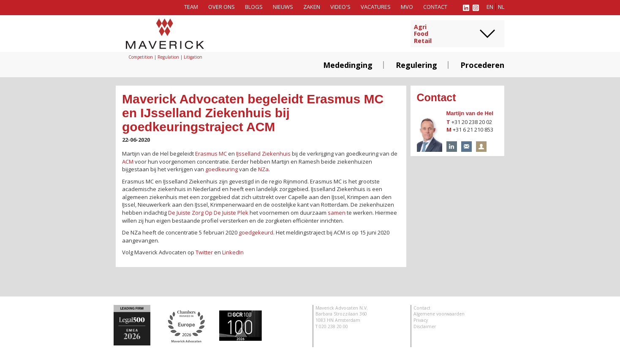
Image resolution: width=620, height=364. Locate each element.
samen (337, 213)
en (490, 7)
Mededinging (348, 65)
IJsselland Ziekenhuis (263, 154)
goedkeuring (222, 169)
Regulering (416, 65)
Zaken (312, 7)
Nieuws (283, 7)
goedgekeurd (256, 232)
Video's (340, 7)
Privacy (421, 320)
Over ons (222, 7)
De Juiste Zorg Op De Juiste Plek (208, 213)
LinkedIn (233, 252)
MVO (407, 7)
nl (501, 7)
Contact (435, 7)
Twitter (204, 252)
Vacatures (376, 7)
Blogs (254, 7)
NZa (263, 169)
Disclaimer (425, 326)
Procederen (482, 65)
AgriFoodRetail (423, 34)
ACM (128, 162)
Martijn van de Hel (470, 113)
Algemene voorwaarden (439, 314)
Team (191, 7)
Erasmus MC (211, 154)
